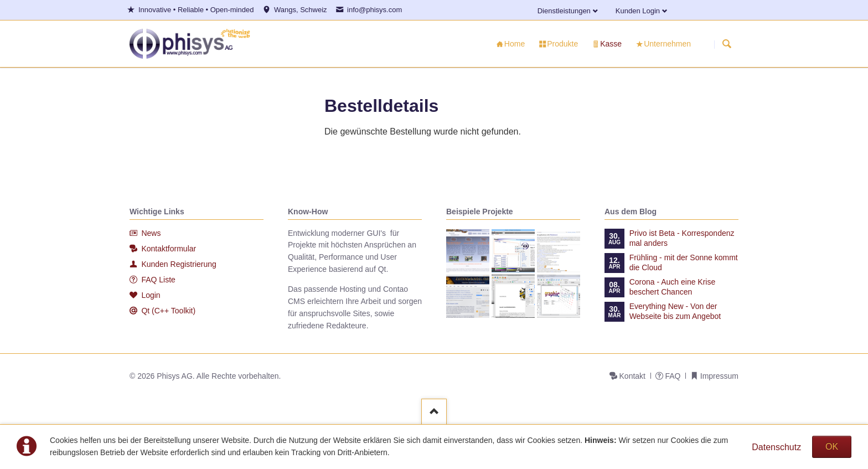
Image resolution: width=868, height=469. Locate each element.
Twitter (723, 9)
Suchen (727, 44)
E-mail (710, 9)
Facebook (683, 9)
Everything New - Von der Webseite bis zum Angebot (675, 311)
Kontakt (632, 376)
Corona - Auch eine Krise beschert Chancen (673, 287)
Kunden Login (638, 11)
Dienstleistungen (564, 11)
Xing (736, 9)
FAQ (673, 376)
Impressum (719, 376)
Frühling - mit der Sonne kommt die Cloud (684, 262)
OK (832, 447)
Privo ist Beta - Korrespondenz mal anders (682, 238)
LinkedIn (696, 9)
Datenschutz (776, 447)
